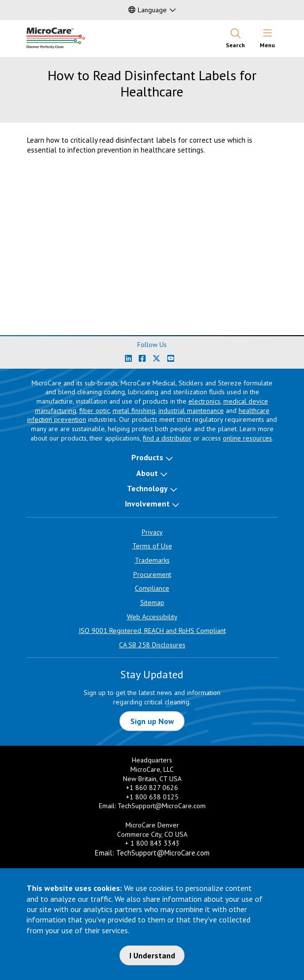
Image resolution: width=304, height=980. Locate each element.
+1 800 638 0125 (152, 797)
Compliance (152, 588)
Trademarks (152, 560)
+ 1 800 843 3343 (152, 843)
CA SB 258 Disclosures (152, 645)
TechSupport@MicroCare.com (162, 806)
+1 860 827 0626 (152, 788)
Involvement (147, 504)
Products (147, 457)
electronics (204, 401)
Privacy (152, 532)
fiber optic (94, 411)
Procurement (152, 574)
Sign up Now (152, 721)
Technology (147, 488)
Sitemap (152, 602)
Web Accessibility (152, 617)
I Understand (152, 955)
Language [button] (148, 10)
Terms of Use (152, 546)
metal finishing (134, 411)
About (147, 473)
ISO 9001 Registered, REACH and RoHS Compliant (152, 631)
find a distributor (167, 438)
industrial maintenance (191, 411)
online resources (247, 438)
